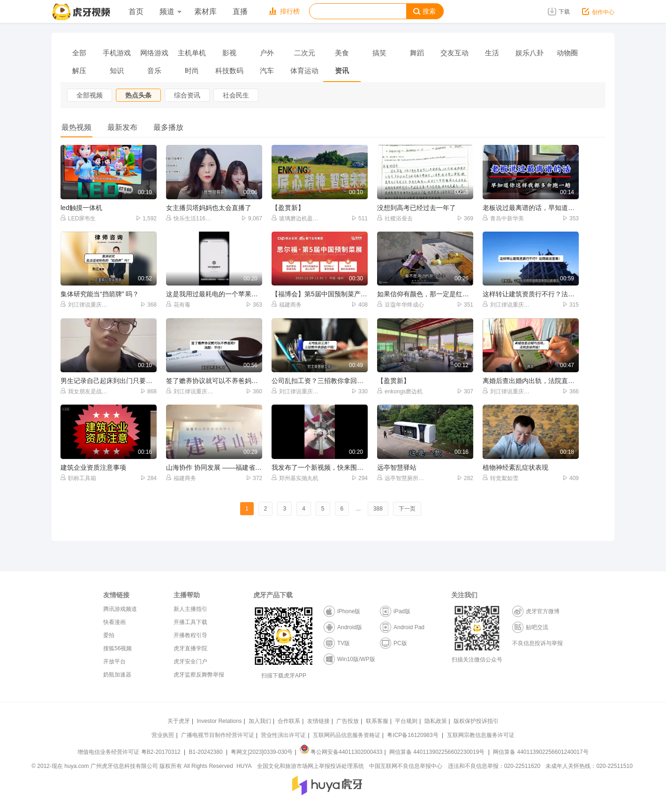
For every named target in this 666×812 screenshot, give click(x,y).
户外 (267, 53)
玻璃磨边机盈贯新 (296, 218)
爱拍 (109, 635)
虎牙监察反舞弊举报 (199, 675)
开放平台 (114, 662)
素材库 (205, 11)
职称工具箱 (78, 478)
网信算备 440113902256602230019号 (437, 752)
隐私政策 (436, 721)
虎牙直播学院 (190, 648)
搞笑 (379, 53)
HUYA (244, 766)
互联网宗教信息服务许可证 (481, 735)
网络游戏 (154, 53)
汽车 (267, 71)
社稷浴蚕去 (395, 218)
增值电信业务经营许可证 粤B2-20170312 (130, 752)
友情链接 (318, 721)
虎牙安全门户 (190, 662)
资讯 (342, 71)
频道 (170, 11)
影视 (229, 53)
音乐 (154, 71)
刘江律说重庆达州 (85, 304)
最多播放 (168, 127)
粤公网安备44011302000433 (341, 752)
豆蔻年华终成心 (401, 304)
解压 (79, 71)
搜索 (424, 11)
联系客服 (377, 721)
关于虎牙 (179, 721)
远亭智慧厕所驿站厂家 (401, 478)
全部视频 (90, 95)
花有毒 (178, 304)
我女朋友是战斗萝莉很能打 (85, 391)
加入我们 (260, 721)
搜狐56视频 (117, 648)
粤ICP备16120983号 (412, 735)
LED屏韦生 (78, 218)
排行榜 (284, 11)
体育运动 (304, 71)
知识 (117, 71)
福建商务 (287, 304)
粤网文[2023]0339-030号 (262, 752)
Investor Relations (219, 721)
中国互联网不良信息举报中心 (406, 766)
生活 (492, 53)
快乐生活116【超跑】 (190, 218)
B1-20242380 (207, 752)
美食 (342, 53)
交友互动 (454, 53)
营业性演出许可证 (283, 735)
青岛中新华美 (503, 218)
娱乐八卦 (530, 53)
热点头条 (138, 95)
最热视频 (76, 127)
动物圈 (567, 53)
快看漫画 (114, 622)
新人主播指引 (190, 609)
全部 (79, 53)
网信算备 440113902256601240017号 (541, 752)
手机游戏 (117, 53)
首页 (136, 11)
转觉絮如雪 (500, 478)
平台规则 (406, 721)
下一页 (407, 509)
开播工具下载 (190, 622)
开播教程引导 (190, 635)
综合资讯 (187, 95)
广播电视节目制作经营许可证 (218, 735)
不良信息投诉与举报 (537, 643)
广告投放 (348, 721)
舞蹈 (417, 53)
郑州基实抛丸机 (295, 478)
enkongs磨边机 (400, 391)
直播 (240, 11)
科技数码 (229, 71)
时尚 (192, 71)
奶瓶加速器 (117, 675)
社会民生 (236, 95)
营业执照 (163, 735)
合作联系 (289, 721)
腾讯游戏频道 (120, 609)
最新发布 (122, 127)
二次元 (305, 53)
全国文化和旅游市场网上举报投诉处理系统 (310, 766)
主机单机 (192, 53)
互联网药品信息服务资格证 (347, 735)
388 (378, 509)
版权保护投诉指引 (476, 721)
